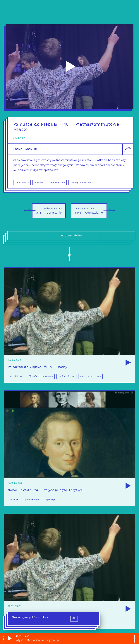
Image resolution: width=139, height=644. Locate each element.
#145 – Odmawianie (91, 211)
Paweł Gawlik (25, 149)
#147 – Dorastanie (47, 211)
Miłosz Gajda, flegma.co (44, 640)
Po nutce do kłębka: (36, 125)
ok (74, 618)
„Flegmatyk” (17, 640)
